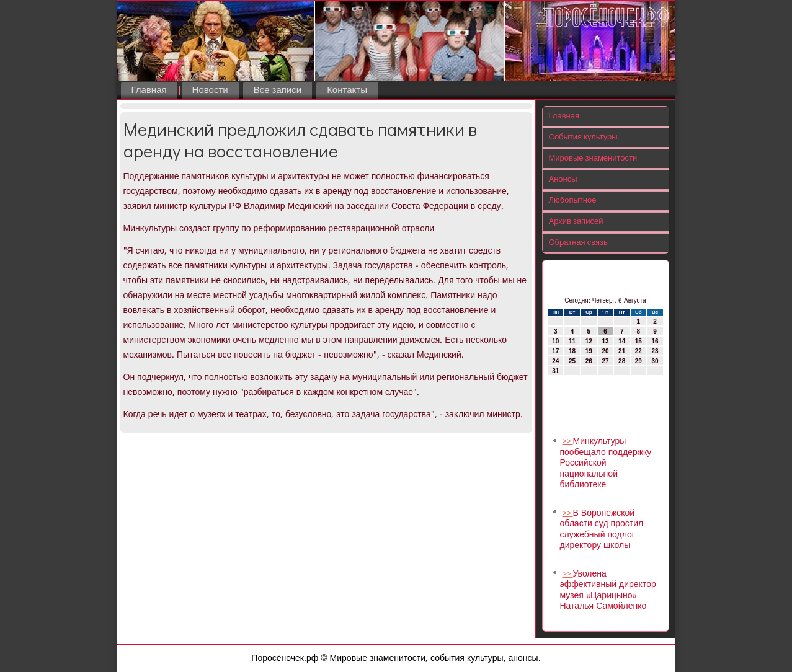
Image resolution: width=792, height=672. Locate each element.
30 (655, 361)
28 (622, 361)
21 (622, 351)
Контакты (347, 91)
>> (568, 442)
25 (572, 361)
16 (655, 341)
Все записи (278, 91)
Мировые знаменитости (593, 158)
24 (555, 361)
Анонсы (563, 179)
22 (638, 351)
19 (589, 351)
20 (605, 351)
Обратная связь (578, 243)
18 (572, 351)
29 (638, 361)
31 (555, 371)
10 (555, 341)
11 (572, 341)
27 (605, 361)
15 (638, 341)
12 (589, 341)
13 (605, 341)
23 (655, 351)
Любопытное (573, 201)
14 (622, 341)
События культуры (583, 137)
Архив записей (576, 222)
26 (589, 361)
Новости (210, 91)
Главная (149, 91)
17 (555, 351)
